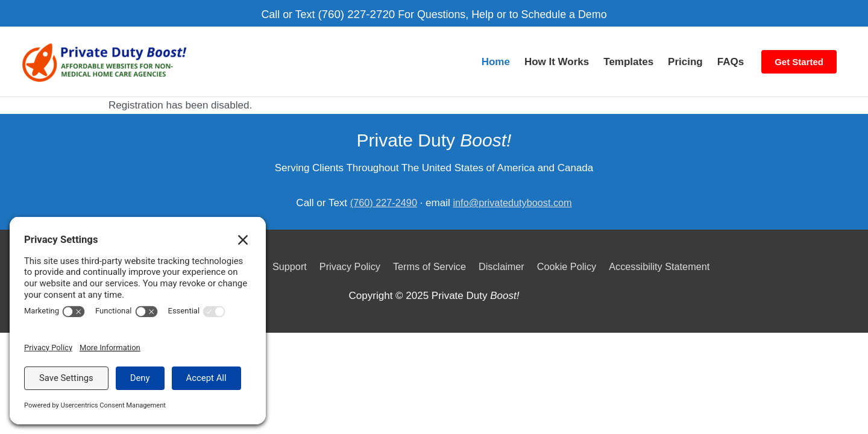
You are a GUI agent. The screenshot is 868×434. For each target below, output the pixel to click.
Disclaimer (504, 255)
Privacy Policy (346, 255)
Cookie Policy (572, 255)
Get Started (799, 55)
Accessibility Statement (669, 255)
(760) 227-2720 (353, 12)
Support (283, 255)
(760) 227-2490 (381, 191)
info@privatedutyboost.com (514, 191)
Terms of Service (429, 255)
